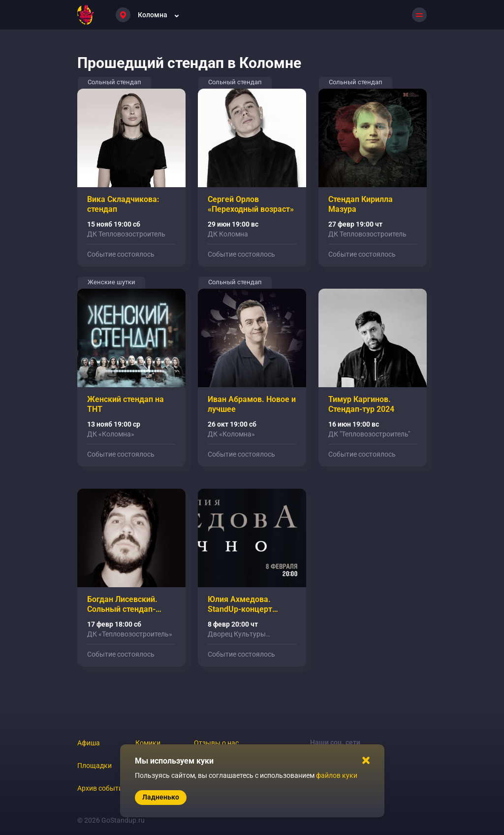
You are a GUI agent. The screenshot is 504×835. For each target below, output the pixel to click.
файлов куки (337, 775)
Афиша (89, 743)
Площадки (94, 766)
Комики (148, 743)
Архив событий (102, 788)
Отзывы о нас (216, 743)
